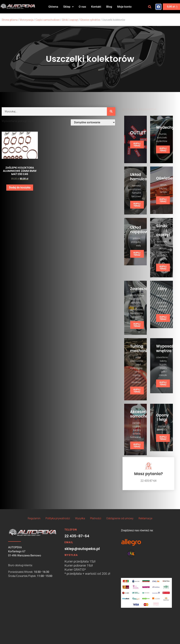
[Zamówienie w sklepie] (93, 122)
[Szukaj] (111, 111)
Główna (53, 7)
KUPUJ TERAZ (137, 145)
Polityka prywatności (58, 518)
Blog (109, 7)
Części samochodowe (48, 20)
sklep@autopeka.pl (82, 549)
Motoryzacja (26, 20)
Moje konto (124, 7)
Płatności (96, 518)
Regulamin (34, 518)
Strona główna (10, 20)
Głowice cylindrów (90, 20)
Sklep (68, 7)
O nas (82, 7)
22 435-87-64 (77, 536)
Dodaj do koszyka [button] (20, 187)
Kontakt (96, 7)
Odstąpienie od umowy (120, 518)
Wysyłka (80, 518)
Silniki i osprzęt (70, 20)
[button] (68, 7)
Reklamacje (145, 518)
